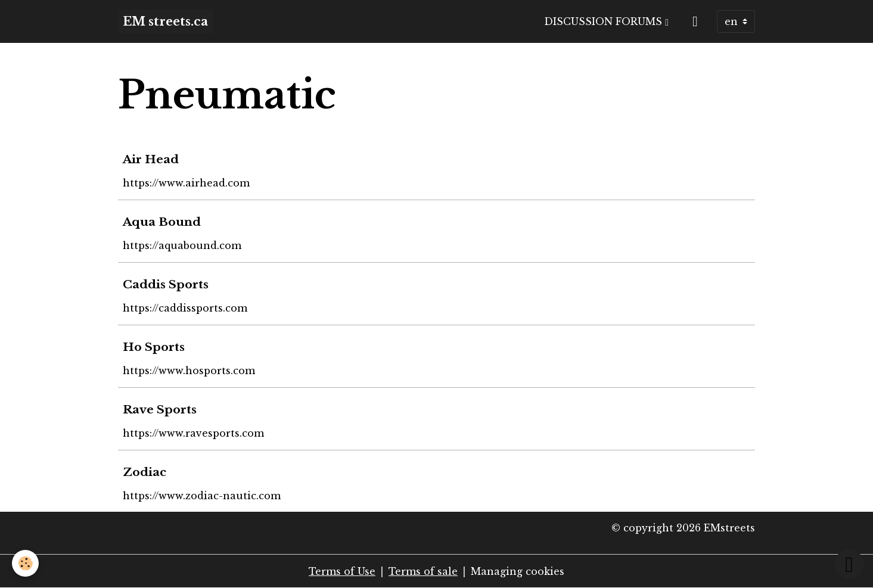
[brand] (165, 21)
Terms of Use (342, 571)
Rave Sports (160, 409)
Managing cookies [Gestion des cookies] (518, 571)
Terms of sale (423, 571)
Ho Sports (154, 347)
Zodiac (145, 472)
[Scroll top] (849, 564)
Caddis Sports (166, 284)
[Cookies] (25, 563)
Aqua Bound (162, 222)
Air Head (151, 159)
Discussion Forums (605, 21)
